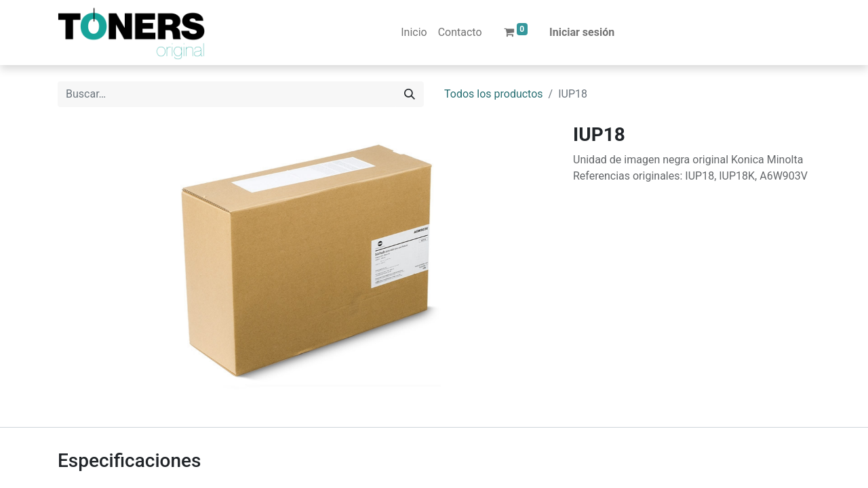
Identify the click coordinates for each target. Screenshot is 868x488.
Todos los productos (494, 94)
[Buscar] (410, 94)
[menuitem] (414, 33)
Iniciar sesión (582, 32)
